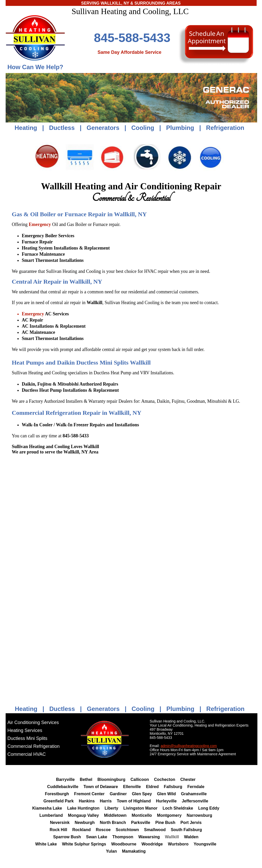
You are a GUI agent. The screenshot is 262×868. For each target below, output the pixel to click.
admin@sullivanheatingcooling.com (189, 746)
